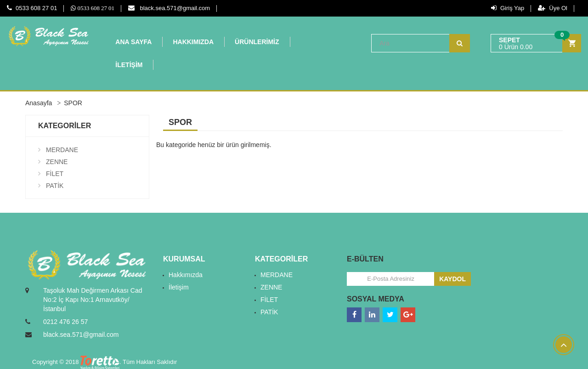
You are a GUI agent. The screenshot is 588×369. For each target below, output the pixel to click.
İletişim (179, 287)
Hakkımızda (186, 275)
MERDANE (62, 150)
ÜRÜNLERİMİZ (257, 42)
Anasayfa (39, 103)
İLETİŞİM (129, 65)
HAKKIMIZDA (193, 42)
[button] (536, 43)
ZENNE (57, 162)
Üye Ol (553, 8)
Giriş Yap (508, 8)
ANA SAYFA (133, 42)
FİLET (55, 174)
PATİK (55, 186)
